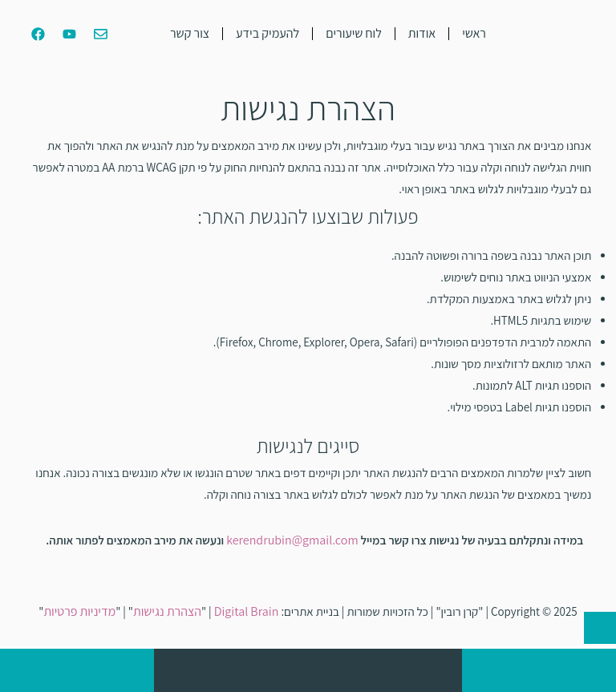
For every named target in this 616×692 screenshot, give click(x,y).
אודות (422, 33)
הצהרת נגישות (167, 611)
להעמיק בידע (267, 33)
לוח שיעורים (354, 33)
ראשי (474, 33)
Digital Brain (247, 611)
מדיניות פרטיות (79, 611)
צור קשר (190, 33)
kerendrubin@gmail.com (292, 540)
